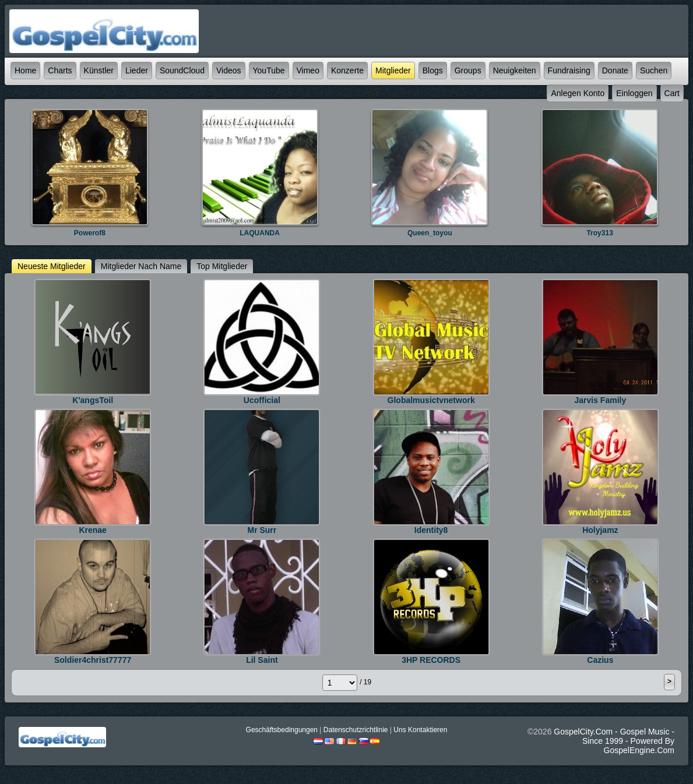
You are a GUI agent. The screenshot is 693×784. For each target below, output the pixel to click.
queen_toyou (430, 233)
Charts (60, 70)
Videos (229, 70)
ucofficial (262, 400)
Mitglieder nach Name (141, 266)
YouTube (269, 70)
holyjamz (600, 530)
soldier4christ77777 (93, 660)
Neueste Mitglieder (52, 266)
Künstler (99, 70)
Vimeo (308, 70)
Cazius (600, 660)
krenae (92, 530)
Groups (468, 70)
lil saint (262, 660)
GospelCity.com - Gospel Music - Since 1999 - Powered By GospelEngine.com (614, 741)
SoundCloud (182, 70)
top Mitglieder (222, 266)
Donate (615, 70)
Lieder (137, 70)
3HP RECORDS (431, 660)
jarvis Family (601, 400)
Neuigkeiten (515, 70)
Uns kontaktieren (420, 730)
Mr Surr (262, 530)
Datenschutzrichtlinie (356, 730)
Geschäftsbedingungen (282, 730)
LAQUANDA (260, 233)
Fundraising (569, 70)
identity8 (431, 530)
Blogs (433, 70)
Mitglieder (393, 70)
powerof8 (90, 233)
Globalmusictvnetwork (431, 400)
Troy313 (599, 233)
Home (25, 70)
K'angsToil (93, 400)
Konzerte (347, 70)
